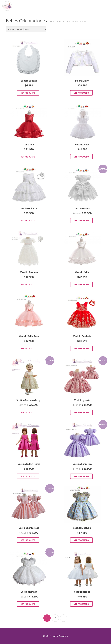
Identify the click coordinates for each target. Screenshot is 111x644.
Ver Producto (28, 93)
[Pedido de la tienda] (26, 29)
